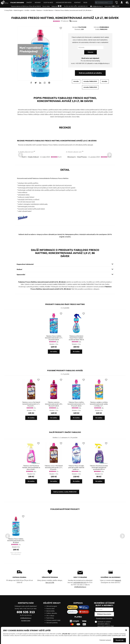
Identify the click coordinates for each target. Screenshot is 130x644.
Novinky (38, 3)
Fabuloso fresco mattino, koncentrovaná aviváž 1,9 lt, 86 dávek (16, 541)
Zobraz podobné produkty (90, 73)
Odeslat (91, 52)
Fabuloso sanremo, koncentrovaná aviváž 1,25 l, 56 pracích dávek (54, 404)
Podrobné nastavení (105, 640)
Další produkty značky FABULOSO (65, 432)
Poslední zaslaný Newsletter (104, 618)
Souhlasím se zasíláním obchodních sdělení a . (106, 624)
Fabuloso (39, 10)
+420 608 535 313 (82, 6)
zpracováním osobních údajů (106, 626)
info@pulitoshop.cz (97, 6)
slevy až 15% (50, 583)
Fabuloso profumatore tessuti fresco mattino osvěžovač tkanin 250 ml (76, 338)
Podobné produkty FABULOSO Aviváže (65, 371)
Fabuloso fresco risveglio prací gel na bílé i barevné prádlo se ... (76, 468)
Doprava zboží (50, 609)
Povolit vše (120, 640)
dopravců (118, 580)
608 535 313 (26, 612)
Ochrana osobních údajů (53, 620)
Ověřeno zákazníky (52, 613)
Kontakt (77, 3)
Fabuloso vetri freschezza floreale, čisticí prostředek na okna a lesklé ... (31, 468)
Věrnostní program (52, 606)
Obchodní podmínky (52, 623)
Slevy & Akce (48, 3)
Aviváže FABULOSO (90, 81)
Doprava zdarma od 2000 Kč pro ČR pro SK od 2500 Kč (26, 6)
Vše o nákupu (50, 616)
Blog (85, 3)
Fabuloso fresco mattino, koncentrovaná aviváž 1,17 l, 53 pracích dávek (54, 338)
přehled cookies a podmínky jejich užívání (114, 635)
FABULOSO (104, 29)
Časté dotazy (50, 618)
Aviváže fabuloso (48, 10)
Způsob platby (50, 611)
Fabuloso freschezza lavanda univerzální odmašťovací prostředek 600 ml (99, 468)
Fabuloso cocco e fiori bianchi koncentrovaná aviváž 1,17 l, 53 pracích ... (31, 404)
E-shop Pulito (9, 10)
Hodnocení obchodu (64, 3)
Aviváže (27, 10)
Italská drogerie (17, 3)
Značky (29, 3)
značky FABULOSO (59, 284)
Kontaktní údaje (26, 621)
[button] (126, 630)
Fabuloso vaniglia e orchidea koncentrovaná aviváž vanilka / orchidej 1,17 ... (99, 404)
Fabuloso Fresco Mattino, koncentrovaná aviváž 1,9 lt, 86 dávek (73, 10)
